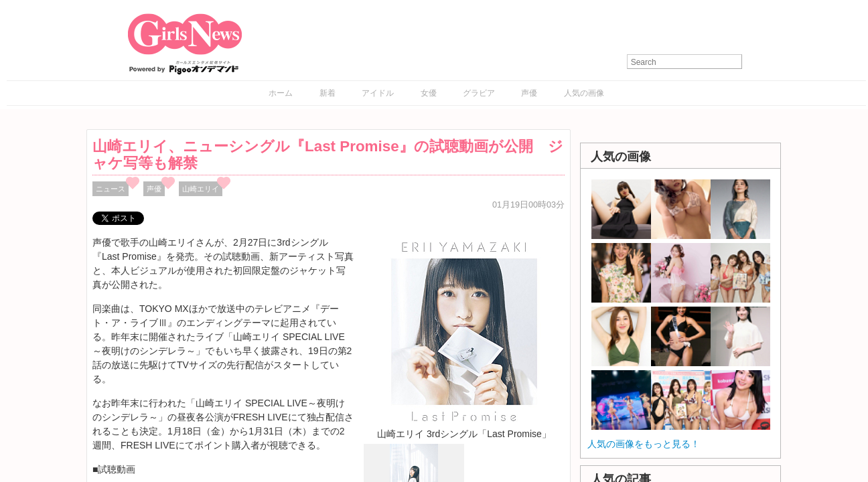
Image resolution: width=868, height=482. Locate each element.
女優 (429, 93)
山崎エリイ (201, 189)
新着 (328, 93)
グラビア (479, 93)
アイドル (378, 93)
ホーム (281, 93)
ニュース (111, 189)
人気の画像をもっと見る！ (644, 444)
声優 (529, 93)
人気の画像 (584, 93)
